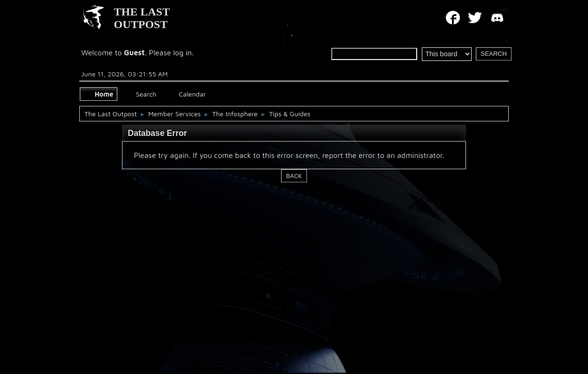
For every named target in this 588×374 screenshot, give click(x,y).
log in (183, 52)
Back (294, 176)
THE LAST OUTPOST (142, 18)
